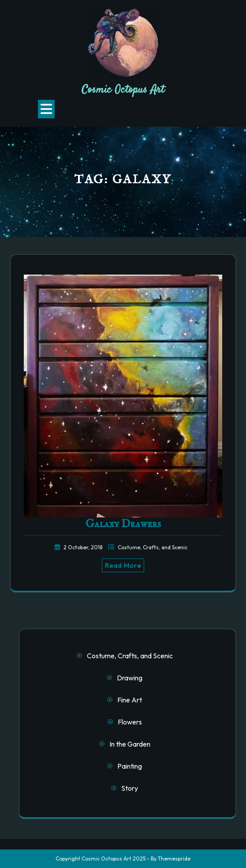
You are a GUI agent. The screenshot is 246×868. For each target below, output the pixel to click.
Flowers (130, 722)
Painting (130, 766)
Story (130, 788)
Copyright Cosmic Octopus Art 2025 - (102, 859)
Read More (123, 565)
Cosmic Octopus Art (123, 90)
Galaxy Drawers (123, 524)
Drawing (130, 678)
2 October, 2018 (84, 547)
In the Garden (130, 744)
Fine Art (130, 700)
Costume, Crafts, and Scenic (153, 547)
